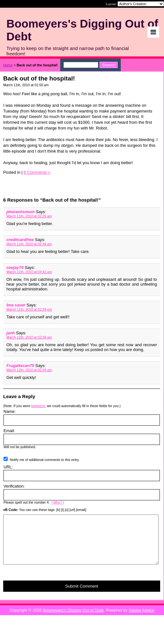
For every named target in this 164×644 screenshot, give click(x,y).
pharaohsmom (20, 212)
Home (8, 65)
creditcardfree (20, 240)
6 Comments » (37, 172)
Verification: (14, 486)
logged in (38, 406)
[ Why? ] (58, 502)
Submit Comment (82, 596)
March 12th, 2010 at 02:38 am (29, 337)
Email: (9, 431)
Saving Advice (141, 620)
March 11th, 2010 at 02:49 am (29, 244)
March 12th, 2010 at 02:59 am (29, 370)
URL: (8, 467)
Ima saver (16, 305)
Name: (10, 411)
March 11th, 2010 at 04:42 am (29, 272)
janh (11, 333)
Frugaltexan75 (20, 366)
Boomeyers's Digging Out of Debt (73, 620)
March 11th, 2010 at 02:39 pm (29, 309)
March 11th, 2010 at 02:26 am (29, 216)
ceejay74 (15, 268)
